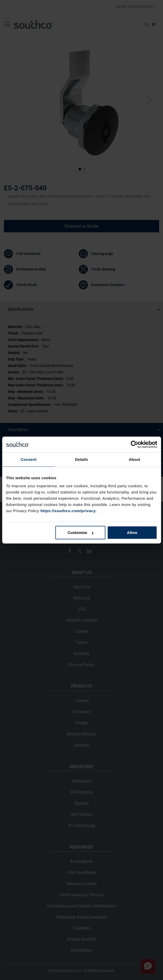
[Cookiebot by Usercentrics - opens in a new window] (134, 444)
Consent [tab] (29, 459)
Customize (81, 533)
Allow (132, 533)
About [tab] (134, 459)
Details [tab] (82, 459)
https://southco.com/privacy (68, 511)
